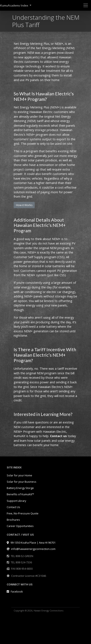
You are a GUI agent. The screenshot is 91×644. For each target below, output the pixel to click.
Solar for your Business (22, 482)
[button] (16, 5)
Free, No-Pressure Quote (23, 513)
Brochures (13, 520)
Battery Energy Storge (20, 488)
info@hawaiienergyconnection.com (31, 549)
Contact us (58, 436)
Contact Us (13, 507)
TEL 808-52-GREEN (22, 556)
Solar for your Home (19, 475)
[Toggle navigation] (86, 5)
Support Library (16, 501)
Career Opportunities (20, 526)
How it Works (24, 205)
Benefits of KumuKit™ (20, 494)
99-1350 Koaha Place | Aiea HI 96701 (31, 543)
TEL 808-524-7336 (21, 562)
